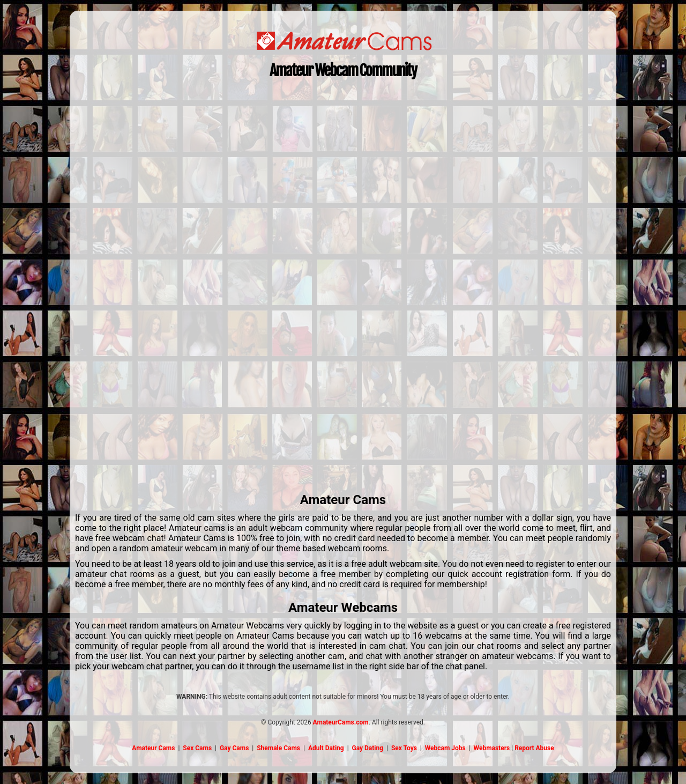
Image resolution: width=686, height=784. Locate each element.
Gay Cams (234, 748)
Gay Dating (368, 748)
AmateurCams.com (341, 722)
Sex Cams (197, 748)
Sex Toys (404, 748)
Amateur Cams (153, 748)
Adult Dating (326, 748)
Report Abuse (534, 748)
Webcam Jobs (445, 748)
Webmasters (492, 748)
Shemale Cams (278, 748)
